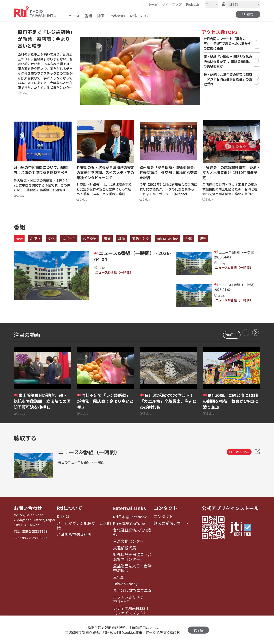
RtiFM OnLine (167, 239)
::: (145, 4)
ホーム (154, 4)
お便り (35, 239)
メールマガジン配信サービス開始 (84, 526)
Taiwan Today (125, 584)
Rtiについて (70, 508)
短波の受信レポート (171, 523)
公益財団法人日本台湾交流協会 (132, 568)
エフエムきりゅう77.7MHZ (128, 599)
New (19, 239)
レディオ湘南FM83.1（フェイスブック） (131, 611)
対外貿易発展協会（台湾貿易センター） (132, 557)
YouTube (232, 335)
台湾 (189, 239)
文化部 (119, 577)
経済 (122, 239)
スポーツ (69, 239)
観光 (203, 239)
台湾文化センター (128, 541)
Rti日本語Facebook (130, 517)
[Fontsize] (211, 4)
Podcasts (194, 4)
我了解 (198, 630)
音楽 (107, 239)
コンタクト (166, 508)
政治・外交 (141, 239)
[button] (256, 333)
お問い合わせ (28, 508)
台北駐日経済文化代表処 (132, 532)
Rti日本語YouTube (129, 523)
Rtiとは (63, 517)
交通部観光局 (125, 548)
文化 (51, 239)
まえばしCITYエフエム (132, 590)
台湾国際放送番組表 (74, 535)
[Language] (243, 4)
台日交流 (90, 239)
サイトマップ (173, 4)
